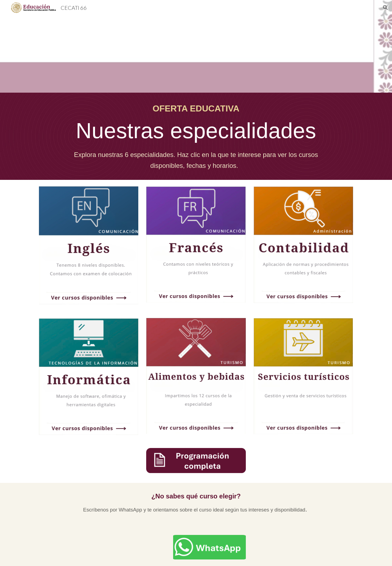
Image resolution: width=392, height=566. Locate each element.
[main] (196, 136)
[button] (385, 8)
